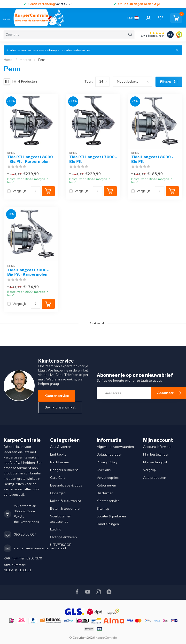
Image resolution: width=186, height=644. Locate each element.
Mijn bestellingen (156, 454)
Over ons (104, 470)
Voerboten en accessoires (61, 519)
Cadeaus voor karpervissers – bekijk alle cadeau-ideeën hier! (49, 50)
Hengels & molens (64, 470)
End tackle (58, 454)
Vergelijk (19, 191)
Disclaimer (105, 493)
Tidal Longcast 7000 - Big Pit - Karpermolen (28, 272)
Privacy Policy (107, 462)
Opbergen (58, 493)
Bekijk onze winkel (60, 407)
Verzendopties (108, 478)
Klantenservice (57, 396)
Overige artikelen (63, 537)
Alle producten (155, 478)
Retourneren (106, 485)
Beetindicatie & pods (66, 485)
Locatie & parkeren (111, 516)
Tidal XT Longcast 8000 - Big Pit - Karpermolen (30, 159)
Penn (42, 60)
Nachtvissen (60, 462)
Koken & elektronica (66, 501)
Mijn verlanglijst (155, 462)
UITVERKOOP (61, 545)
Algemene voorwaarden (115, 447)
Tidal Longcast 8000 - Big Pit (152, 159)
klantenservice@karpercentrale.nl (40, 548)
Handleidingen (108, 524)
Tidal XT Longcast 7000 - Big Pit (93, 159)
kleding (56, 529)
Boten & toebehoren (66, 509)
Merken (25, 60)
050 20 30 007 (25, 534)
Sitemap (103, 509)
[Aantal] (36, 191)
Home (8, 60)
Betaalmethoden (109, 454)
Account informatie (158, 447)
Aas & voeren (61, 447)
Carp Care (58, 478)
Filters (169, 82)
